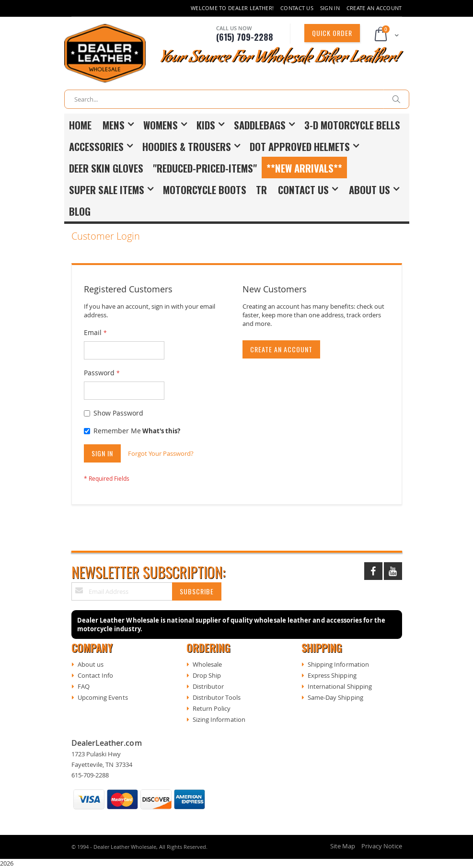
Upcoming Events (103, 697)
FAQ (84, 686)
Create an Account (374, 8)
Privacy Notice (382, 846)
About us (91, 664)
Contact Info (96, 675)
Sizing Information (219, 719)
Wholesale (208, 664)
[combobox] (237, 99)
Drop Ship (207, 675)
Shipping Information (338, 664)
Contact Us (297, 8)
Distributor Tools (217, 697)
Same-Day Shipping (335, 697)
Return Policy (212, 708)
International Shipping (340, 686)
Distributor (208, 686)
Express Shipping (332, 675)
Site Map (343, 846)
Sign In (330, 8)
